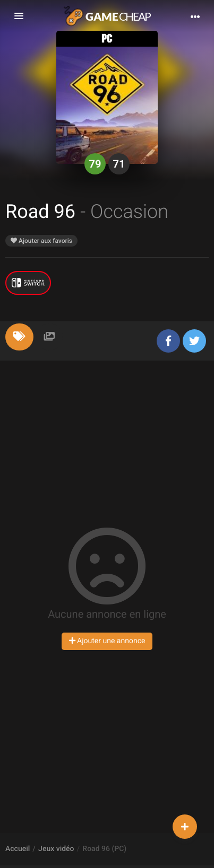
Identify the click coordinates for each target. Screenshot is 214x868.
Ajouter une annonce (107, 641)
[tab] (19, 337)
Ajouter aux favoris (41, 241)
